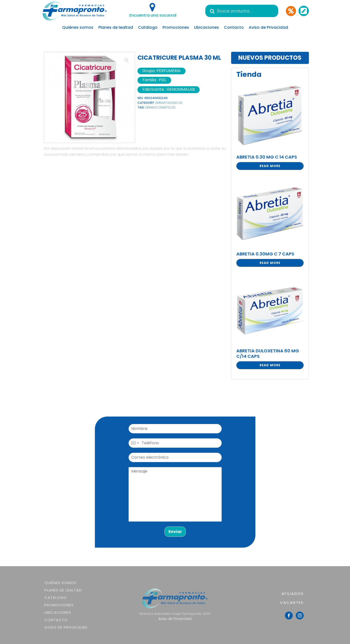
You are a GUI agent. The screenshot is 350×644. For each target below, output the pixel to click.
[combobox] (135, 443)
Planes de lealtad (116, 27)
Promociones (176, 27)
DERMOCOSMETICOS (160, 107)
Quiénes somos (78, 27)
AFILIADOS (293, 594)
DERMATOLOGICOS (169, 103)
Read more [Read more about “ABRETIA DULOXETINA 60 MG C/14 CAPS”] (270, 365)
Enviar (175, 532)
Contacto (234, 27)
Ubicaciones (206, 27)
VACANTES (292, 602)
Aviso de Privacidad (268, 27)
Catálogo (148, 27)
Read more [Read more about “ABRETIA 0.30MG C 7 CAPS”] (270, 263)
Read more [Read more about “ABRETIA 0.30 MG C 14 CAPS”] (270, 166)
